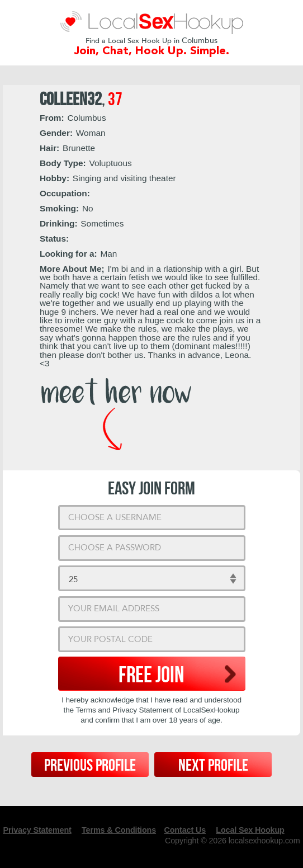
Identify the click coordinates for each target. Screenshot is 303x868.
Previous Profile (90, 766)
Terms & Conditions (119, 830)
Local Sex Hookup (250, 830)
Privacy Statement (37, 830)
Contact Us (185, 830)
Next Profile (213, 766)
